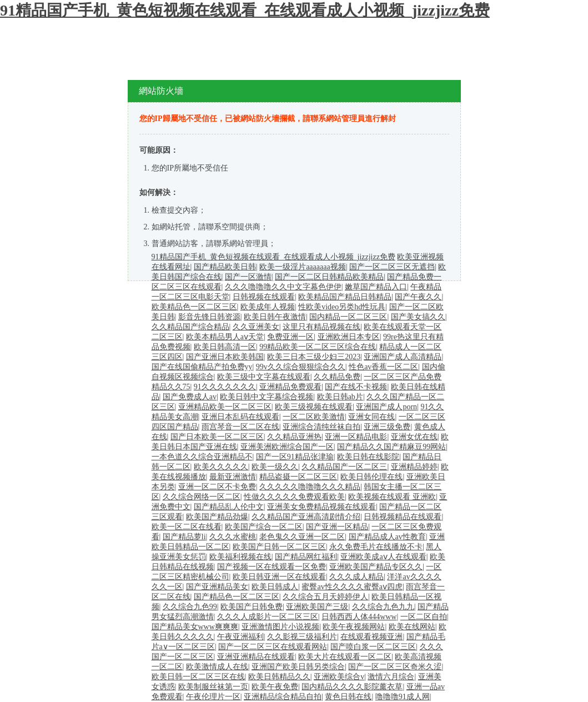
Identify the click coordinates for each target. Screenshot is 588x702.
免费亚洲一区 (290, 337)
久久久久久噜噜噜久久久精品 (310, 487)
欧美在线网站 (412, 627)
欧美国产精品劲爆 (217, 517)
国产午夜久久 (418, 297)
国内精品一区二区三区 (348, 317)
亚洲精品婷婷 (414, 467)
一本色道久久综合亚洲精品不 (202, 457)
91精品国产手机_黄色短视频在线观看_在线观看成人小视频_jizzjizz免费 (245, 10)
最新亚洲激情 (233, 477)
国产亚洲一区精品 (337, 527)
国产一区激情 (248, 277)
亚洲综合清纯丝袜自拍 (321, 427)
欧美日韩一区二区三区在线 (198, 677)
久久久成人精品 (356, 577)
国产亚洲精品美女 (217, 587)
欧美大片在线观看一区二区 (345, 657)
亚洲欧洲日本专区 (349, 337)
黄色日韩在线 (348, 697)
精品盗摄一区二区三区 (298, 477)
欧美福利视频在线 (240, 557)
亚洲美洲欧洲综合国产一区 (287, 447)
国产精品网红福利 (306, 557)
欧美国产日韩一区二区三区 (279, 547)
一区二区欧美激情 (314, 417)
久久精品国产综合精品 (190, 327)
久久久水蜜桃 (233, 537)
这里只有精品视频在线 (321, 327)
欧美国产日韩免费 (252, 607)
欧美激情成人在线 (217, 667)
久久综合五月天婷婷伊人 (325, 597)
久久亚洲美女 (256, 327)
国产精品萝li (184, 537)
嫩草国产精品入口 (376, 287)
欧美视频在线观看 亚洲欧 (392, 497)
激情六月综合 (391, 677)
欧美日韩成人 (275, 587)
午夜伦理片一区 (213, 697)
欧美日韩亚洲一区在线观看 (279, 577)
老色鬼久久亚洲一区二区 (302, 537)
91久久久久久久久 (225, 387)
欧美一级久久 (275, 467)
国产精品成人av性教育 (387, 537)
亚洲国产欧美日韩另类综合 (298, 667)
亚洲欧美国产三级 (317, 607)
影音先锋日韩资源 (209, 317)
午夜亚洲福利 (240, 637)
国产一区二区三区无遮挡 (392, 267)
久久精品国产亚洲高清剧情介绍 (306, 517)
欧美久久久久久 (221, 467)
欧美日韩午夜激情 (275, 317)
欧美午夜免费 (275, 687)
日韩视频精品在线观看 (403, 517)
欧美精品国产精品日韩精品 (345, 297)
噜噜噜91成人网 (403, 697)
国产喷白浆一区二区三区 (373, 647)
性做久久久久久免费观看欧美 (294, 497)
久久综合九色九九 (383, 607)
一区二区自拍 (424, 617)
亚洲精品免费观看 (290, 387)
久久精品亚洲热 (294, 437)
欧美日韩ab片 (340, 397)
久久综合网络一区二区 (202, 497)
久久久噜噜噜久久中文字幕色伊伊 (283, 287)
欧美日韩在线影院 (368, 457)
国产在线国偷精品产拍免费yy (202, 367)
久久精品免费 (337, 377)
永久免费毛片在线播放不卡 (376, 547)
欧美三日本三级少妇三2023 (314, 357)
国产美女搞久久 (418, 317)
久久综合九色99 (190, 607)
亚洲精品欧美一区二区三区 (225, 407)
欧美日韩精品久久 (279, 677)
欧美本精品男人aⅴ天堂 (225, 337)
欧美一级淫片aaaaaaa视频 (303, 267)
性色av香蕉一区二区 (383, 367)
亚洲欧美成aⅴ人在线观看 (383, 557)
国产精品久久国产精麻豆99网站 (391, 447)
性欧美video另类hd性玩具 (342, 307)
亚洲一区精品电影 (356, 437)
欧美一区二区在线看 (187, 527)
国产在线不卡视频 (356, 387)
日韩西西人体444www (359, 617)
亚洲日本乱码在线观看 (240, 417)
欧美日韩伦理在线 (371, 477)
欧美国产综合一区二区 (264, 527)
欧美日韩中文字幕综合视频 (267, 397)
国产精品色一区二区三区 (237, 597)
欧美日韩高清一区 (225, 347)
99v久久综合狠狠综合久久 (301, 367)
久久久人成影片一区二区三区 (268, 617)
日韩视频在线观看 (264, 297)
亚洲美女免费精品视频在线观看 (321, 507)
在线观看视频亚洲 (371, 637)
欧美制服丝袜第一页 (213, 687)
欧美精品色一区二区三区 (194, 307)
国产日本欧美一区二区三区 (217, 437)
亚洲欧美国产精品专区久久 (376, 567)
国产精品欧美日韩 (225, 267)
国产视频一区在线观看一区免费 (272, 567)
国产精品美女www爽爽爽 (195, 627)
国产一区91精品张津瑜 (295, 457)
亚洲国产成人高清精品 (403, 357)
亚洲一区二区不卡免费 (217, 487)
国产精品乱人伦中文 (229, 507)
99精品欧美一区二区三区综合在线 (318, 347)
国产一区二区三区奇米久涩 (395, 667)
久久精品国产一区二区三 (344, 467)
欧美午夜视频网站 (354, 627)
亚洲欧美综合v (339, 677)
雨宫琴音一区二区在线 (240, 427)
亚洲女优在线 (414, 437)
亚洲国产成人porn (386, 407)
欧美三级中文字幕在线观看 (264, 377)
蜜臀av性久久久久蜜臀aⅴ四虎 (352, 587)
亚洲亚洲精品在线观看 (256, 657)
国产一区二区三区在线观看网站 (273, 647)
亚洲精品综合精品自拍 (283, 697)
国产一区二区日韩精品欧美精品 (329, 277)
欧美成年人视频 (268, 307)
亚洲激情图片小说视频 (280, 627)
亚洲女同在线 (371, 417)
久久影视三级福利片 (302, 637)
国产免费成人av (190, 397)
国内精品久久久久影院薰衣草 (352, 687)
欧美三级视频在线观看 (314, 407)
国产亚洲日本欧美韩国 (225, 357)
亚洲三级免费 (387, 427)
